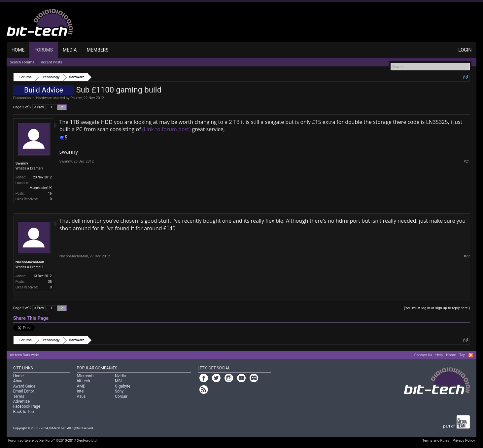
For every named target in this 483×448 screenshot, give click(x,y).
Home (18, 50)
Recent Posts (52, 62)
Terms (19, 396)
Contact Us (423, 355)
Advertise (21, 401)
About (18, 381)
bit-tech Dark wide (24, 355)
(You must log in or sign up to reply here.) (437, 308)
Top (462, 355)
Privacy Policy (464, 441)
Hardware (44, 98)
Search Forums (22, 62)
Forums (44, 50)
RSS (471, 355)
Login (465, 50)
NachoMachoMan (30, 262)
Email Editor (24, 391)
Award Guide (24, 386)
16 (50, 193)
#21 (467, 161)
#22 (467, 256)
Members (98, 50)
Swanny (22, 163)
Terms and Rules (436, 441)
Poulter (76, 98)
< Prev (39, 107)
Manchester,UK (41, 188)
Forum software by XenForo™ (53, 441)
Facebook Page (27, 406)
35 (50, 282)
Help (439, 355)
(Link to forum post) (167, 129)
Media (70, 50)
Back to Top (24, 412)
